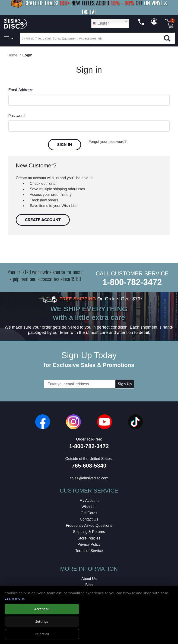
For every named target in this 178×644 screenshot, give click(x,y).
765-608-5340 (89, 466)
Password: (17, 116)
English (101, 23)
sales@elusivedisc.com (89, 478)
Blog (89, 585)
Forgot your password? (108, 142)
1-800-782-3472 (132, 282)
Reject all (42, 634)
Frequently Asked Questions (89, 525)
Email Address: (21, 90)
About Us (89, 579)
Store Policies (89, 538)
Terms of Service (89, 551)
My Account (89, 501)
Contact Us (89, 519)
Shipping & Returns (89, 532)
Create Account (43, 220)
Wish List (89, 507)
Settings (42, 621)
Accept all (42, 609)
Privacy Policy (89, 544)
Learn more (14, 598)
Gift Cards (89, 513)
